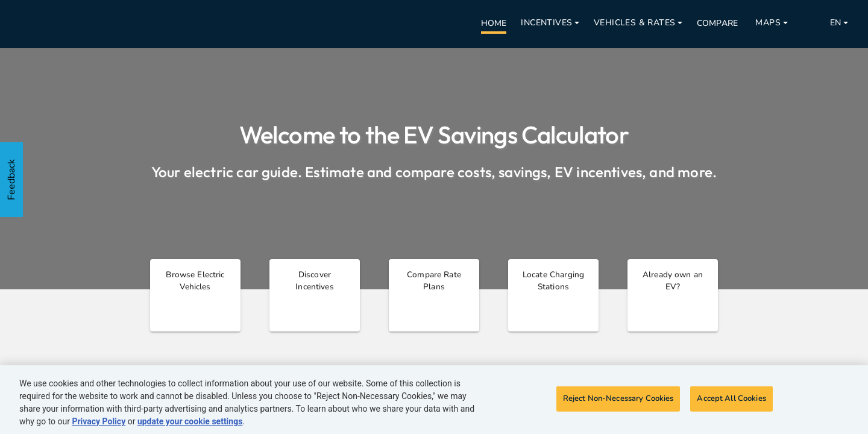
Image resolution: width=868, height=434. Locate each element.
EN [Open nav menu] (836, 23)
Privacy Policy (99, 421)
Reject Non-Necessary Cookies (618, 398)
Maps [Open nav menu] (768, 23)
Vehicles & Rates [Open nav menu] (634, 23)
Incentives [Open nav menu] (546, 23)
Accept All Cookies (731, 398)
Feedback (11, 180)
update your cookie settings (190, 421)
